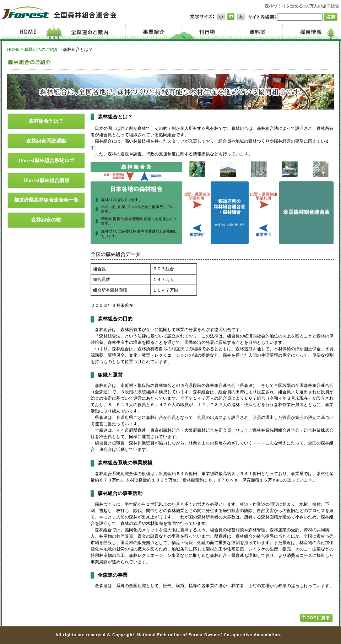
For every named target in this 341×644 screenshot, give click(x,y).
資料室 (256, 32)
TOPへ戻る (317, 618)
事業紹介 (155, 32)
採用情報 (310, 32)
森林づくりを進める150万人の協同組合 (302, 6)
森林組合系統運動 (46, 141)
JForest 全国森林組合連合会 (59, 13)
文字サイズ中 (231, 17)
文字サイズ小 (221, 17)
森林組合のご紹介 (41, 49)
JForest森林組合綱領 (46, 180)
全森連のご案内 (91, 32)
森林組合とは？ (46, 121)
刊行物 (207, 32)
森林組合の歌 (46, 220)
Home (29, 32)
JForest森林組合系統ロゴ (46, 160)
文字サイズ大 (241, 17)
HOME (13, 49)
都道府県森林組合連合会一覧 (46, 200)
